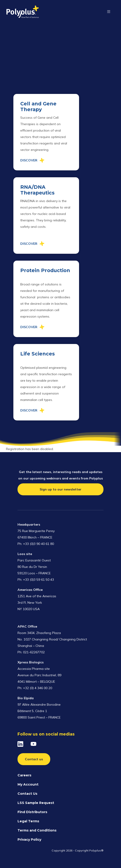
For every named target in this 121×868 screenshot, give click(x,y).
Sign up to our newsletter (60, 489)
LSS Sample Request (36, 803)
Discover (29, 160)
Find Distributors (32, 812)
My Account (28, 784)
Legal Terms (28, 821)
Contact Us (27, 794)
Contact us (34, 759)
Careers (24, 775)
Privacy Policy (29, 840)
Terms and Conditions (37, 830)
